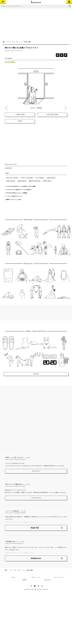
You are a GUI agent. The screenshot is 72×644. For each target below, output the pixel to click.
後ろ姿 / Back (22, 181)
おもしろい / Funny (12, 178)
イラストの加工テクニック (15, 196)
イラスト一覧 (10, 42)
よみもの (13, 577)
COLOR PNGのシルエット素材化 (17, 193)
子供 (17, 42)
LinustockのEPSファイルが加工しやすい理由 (21, 186)
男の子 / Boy (47, 181)
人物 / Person (51, 178)
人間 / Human (11, 181)
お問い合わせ (47, 580)
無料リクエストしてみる (14, 200)
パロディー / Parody (27, 178)
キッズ (21, 42)
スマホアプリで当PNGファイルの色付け (19, 190)
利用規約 (25, 580)
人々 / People (40, 178)
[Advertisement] (36, 25)
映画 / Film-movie (35, 181)
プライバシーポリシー (59, 577)
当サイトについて (36, 577)
